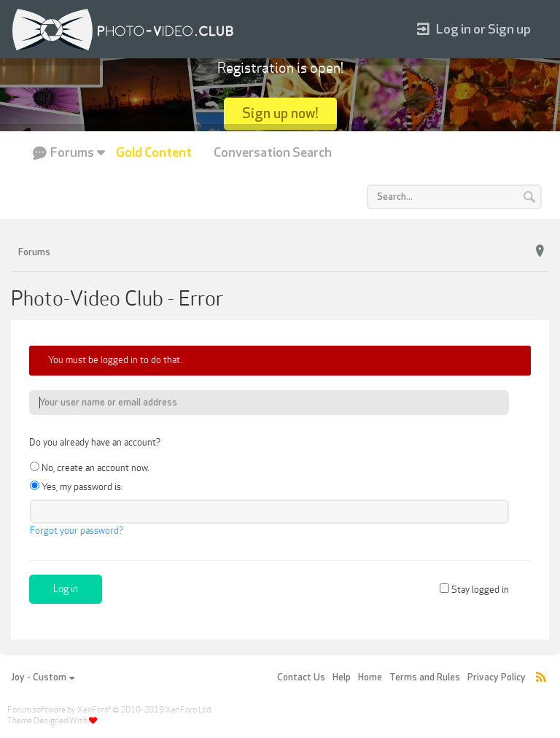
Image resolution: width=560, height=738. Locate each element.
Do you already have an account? (95, 443)
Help (342, 677)
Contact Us (301, 677)
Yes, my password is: (76, 487)
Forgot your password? (77, 531)
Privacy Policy (497, 677)
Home (370, 677)
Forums (72, 153)
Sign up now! (280, 113)
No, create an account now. (89, 468)
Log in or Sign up (474, 30)
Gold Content (154, 153)
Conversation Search (273, 153)
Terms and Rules (425, 677)
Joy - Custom (43, 677)
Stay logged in (474, 590)
